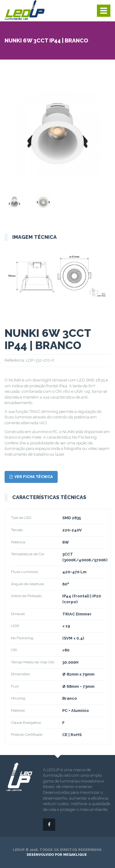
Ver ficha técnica (31, 477)
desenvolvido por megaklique (57, 855)
